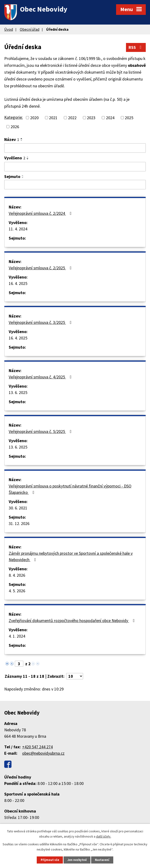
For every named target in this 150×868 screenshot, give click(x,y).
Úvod (9, 29)
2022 (72, 118)
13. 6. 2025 (18, 392)
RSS (136, 47)
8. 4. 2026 (17, 575)
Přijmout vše (50, 860)
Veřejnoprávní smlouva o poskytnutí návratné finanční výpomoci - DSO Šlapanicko (70, 489)
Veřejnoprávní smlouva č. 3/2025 (41, 322)
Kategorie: (14, 117)
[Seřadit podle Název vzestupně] (22, 139)
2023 (91, 118)
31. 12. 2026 (19, 523)
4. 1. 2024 (17, 636)
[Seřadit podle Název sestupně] (22, 140)
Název (12, 139)
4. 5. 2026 (17, 591)
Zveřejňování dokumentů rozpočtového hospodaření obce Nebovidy (73, 620)
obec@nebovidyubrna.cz (43, 753)
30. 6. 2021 (18, 508)
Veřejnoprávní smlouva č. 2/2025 (41, 268)
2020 (34, 118)
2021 (53, 118)
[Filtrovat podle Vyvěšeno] (75, 167)
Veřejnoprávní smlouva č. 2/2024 (41, 213)
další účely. (104, 836)
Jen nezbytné (77, 860)
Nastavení (102, 860)
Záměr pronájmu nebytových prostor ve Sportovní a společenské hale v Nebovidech (71, 556)
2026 (15, 127)
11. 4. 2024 (18, 229)
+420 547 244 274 (37, 747)
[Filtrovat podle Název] (75, 148)
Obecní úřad (30, 29)
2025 (129, 118)
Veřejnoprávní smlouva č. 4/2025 (41, 377)
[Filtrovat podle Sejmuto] (75, 185)
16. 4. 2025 (18, 283)
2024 (110, 118)
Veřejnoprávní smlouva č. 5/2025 (41, 431)
